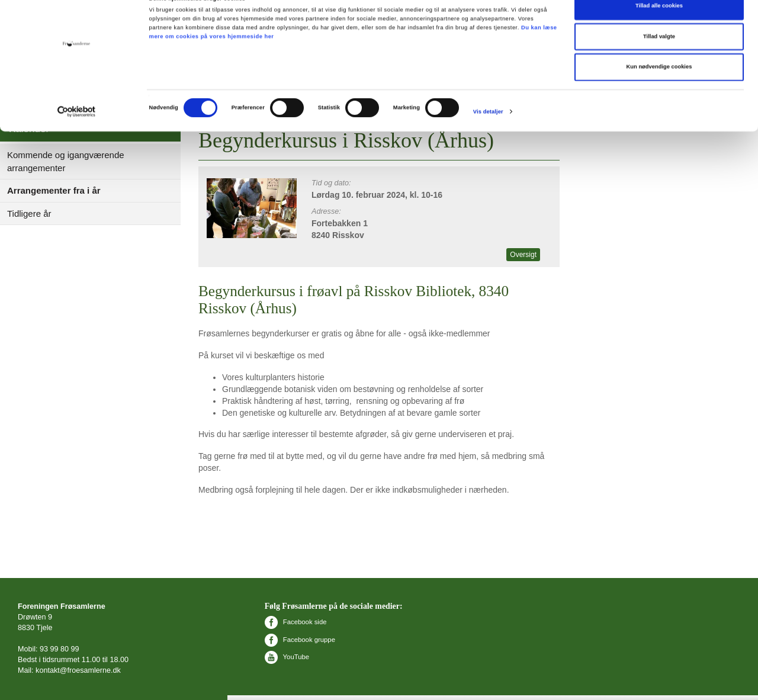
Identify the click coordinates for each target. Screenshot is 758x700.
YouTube (287, 657)
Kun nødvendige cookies (659, 89)
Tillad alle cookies (659, 28)
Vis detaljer (488, 134)
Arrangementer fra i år (54, 190)
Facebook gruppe (300, 640)
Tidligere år (29, 213)
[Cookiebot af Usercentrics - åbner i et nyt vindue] (77, 134)
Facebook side (296, 622)
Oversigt (523, 255)
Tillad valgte (659, 59)
